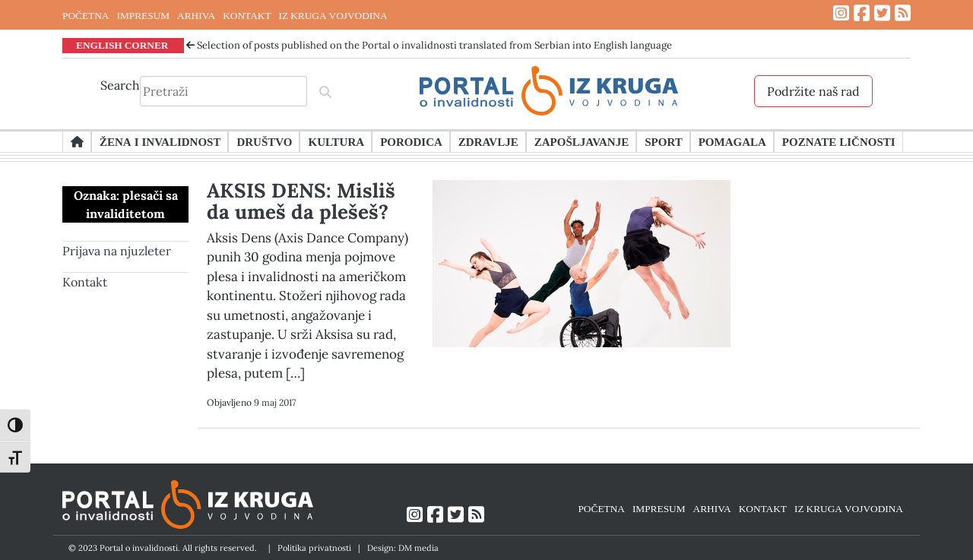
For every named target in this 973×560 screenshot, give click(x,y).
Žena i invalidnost (160, 141)
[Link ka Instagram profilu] (841, 13)
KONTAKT (247, 15)
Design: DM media (403, 548)
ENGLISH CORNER (122, 45)
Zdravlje (488, 141)
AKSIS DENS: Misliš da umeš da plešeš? (301, 201)
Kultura (336, 141)
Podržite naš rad (813, 91)
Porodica (411, 141)
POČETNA (86, 15)
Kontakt (85, 282)
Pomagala (732, 141)
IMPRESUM (143, 15)
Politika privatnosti (314, 548)
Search (120, 85)
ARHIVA (196, 15)
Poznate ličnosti (839, 141)
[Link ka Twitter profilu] (882, 13)
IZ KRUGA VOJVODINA (333, 15)
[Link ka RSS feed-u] (903, 13)
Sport (663, 141)
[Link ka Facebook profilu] (862, 13)
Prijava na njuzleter (117, 251)
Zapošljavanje (582, 141)
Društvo (264, 141)
